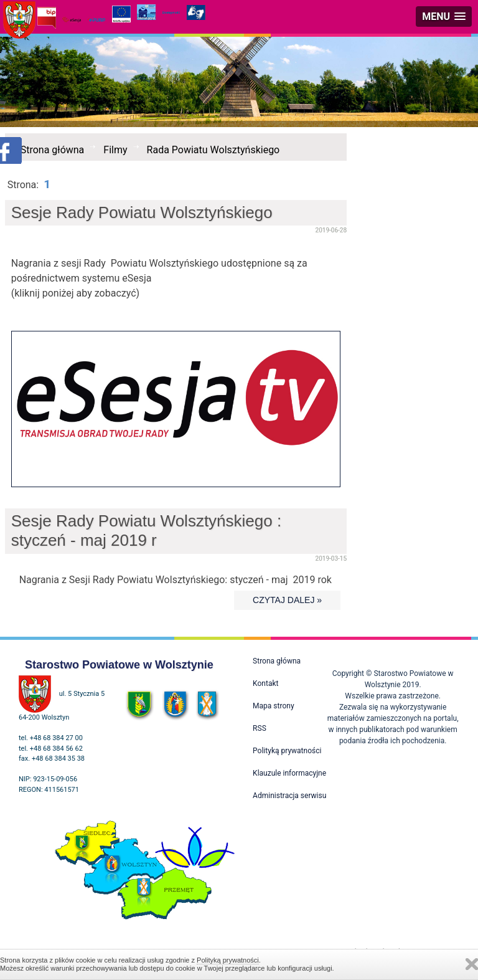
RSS (260, 728)
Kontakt (265, 683)
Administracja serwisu (289, 796)
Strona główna (53, 150)
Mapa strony (273, 706)
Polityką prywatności (228, 960)
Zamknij (472, 964)
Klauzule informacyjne (289, 773)
